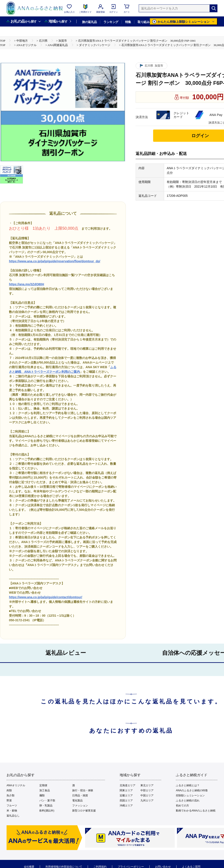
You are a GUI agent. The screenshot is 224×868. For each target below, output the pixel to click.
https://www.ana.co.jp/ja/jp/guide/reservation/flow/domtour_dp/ (55, 261)
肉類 (9, 790)
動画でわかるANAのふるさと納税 (196, 811)
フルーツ (12, 806)
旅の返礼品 (89, 22)
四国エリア (126, 801)
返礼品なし (13, 816)
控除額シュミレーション (190, 795)
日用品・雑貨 (80, 795)
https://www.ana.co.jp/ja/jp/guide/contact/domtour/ (46, 597)
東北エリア (147, 785)
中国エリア (147, 795)
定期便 (43, 785)
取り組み (143, 22)
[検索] (213, 8)
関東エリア (126, 790)
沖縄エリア (126, 806)
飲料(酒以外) (47, 811)
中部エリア (147, 790)
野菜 (9, 801)
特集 (128, 22)
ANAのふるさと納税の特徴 (192, 790)
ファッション (80, 806)
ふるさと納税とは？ (188, 785)
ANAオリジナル (16, 785)
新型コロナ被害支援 (84, 811)
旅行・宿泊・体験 (83, 790)
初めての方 (182, 806)
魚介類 (10, 795)
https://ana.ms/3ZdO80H (26, 284)
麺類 (42, 795)
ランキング (111, 22)
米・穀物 (12, 811)
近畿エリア (126, 795)
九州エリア (147, 801)
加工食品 (45, 790)
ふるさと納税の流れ (188, 801)
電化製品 (77, 801)
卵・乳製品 (46, 806)
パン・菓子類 (47, 801)
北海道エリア (128, 785)
